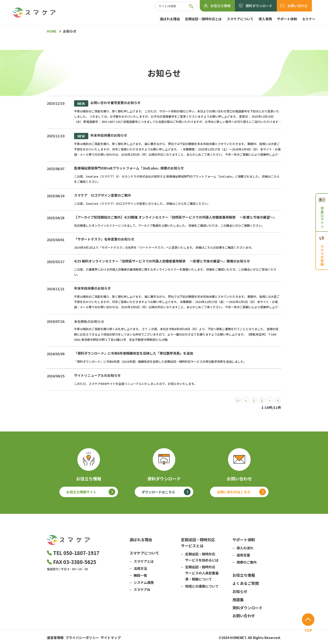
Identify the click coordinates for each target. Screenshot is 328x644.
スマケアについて (240, 19)
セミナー (309, 19)
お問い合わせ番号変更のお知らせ (107, 103)
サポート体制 (287, 19)
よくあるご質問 (246, 583)
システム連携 (144, 582)
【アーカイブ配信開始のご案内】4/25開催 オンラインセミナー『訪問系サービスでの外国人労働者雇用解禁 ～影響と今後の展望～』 (175, 217)
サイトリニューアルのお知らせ (97, 375)
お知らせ (240, 591)
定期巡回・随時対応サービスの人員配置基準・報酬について (202, 573)
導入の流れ (245, 548)
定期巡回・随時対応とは (203, 19)
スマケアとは (144, 561)
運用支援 (243, 555)
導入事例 (265, 19)
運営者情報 (55, 637)
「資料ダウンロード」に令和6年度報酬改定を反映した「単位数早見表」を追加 (134, 353)
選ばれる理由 (170, 19)
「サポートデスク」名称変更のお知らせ (104, 239)
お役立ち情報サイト (81, 492)
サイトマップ (121, 637)
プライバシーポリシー (87, 637)
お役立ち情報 (220, 6)
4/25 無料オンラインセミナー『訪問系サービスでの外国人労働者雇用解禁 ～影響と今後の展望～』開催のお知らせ (162, 261)
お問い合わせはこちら (234, 492)
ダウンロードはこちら (158, 492)
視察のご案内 (247, 562)
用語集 (238, 599)
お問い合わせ (297, 6)
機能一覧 (140, 575)
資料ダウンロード (259, 6)
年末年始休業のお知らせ (101, 136)
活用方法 (140, 568)
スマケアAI (142, 589)
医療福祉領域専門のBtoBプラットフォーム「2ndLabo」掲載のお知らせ (129, 168)
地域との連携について (202, 586)
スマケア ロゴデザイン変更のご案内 (102, 195)
